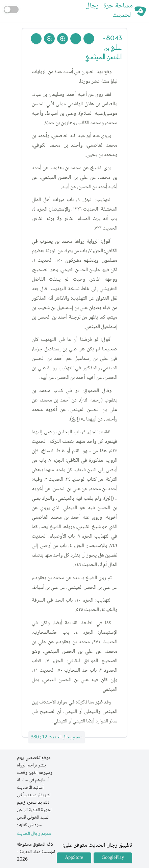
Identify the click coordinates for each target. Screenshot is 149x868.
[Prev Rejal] (89, 39)
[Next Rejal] (76, 39)
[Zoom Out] (49, 39)
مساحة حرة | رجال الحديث (109, 11)
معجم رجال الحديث (34, 834)
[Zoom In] (63, 39)
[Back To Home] (36, 39)
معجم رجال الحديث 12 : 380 (57, 737)
